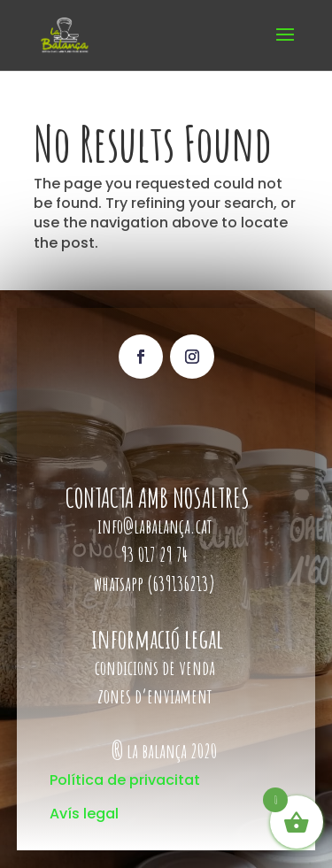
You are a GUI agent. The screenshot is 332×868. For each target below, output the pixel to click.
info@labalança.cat (154, 526)
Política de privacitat (125, 780)
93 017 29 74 (156, 554)
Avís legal (84, 814)
